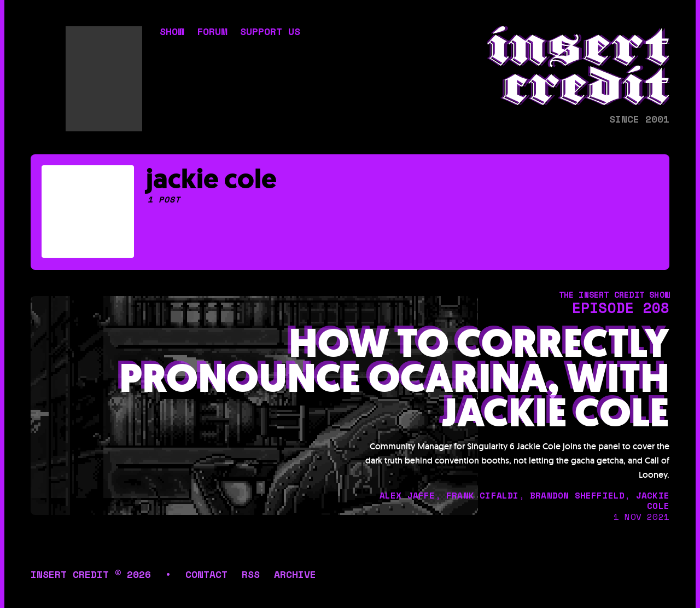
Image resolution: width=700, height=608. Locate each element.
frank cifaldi (483, 495)
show (172, 32)
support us (270, 32)
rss (251, 574)
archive (295, 574)
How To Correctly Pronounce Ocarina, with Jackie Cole (394, 379)
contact (206, 574)
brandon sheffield (577, 495)
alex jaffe (407, 495)
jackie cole (653, 500)
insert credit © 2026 (91, 574)
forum (212, 32)
